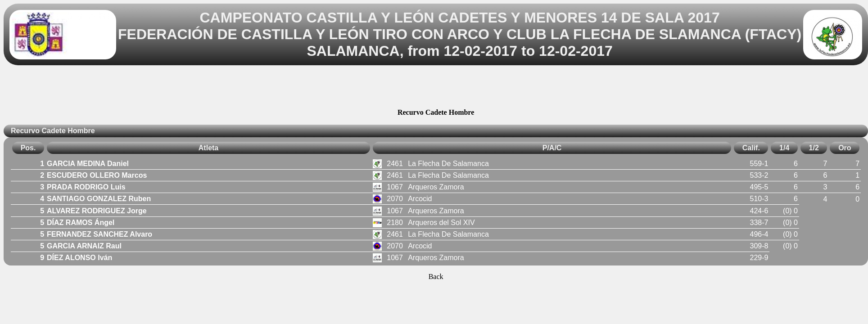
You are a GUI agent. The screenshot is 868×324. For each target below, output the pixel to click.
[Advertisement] (436, 88)
